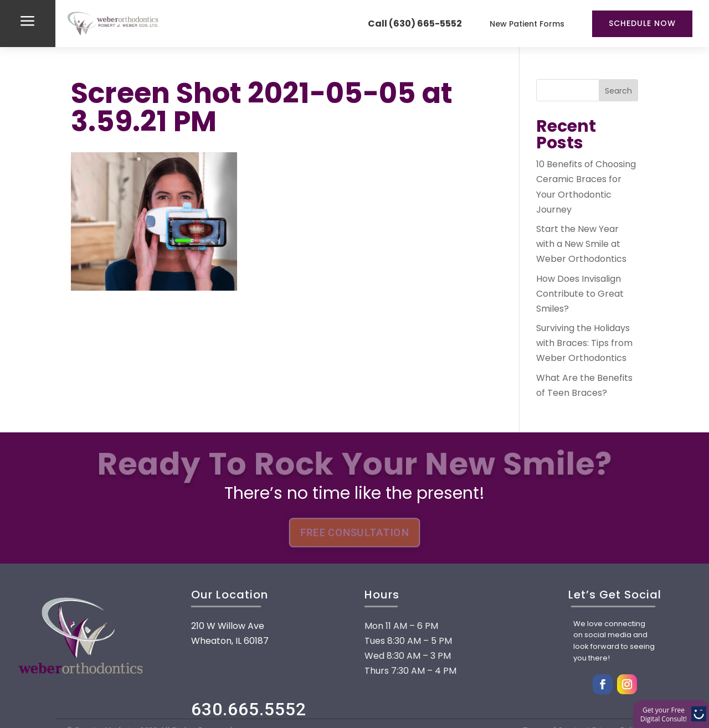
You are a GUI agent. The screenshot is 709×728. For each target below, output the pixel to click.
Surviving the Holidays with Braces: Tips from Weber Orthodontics (584, 343)
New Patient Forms (527, 24)
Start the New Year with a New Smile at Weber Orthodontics (581, 244)
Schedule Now (642, 23)
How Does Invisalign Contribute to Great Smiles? (580, 294)
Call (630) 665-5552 (415, 24)
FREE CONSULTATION (354, 533)
